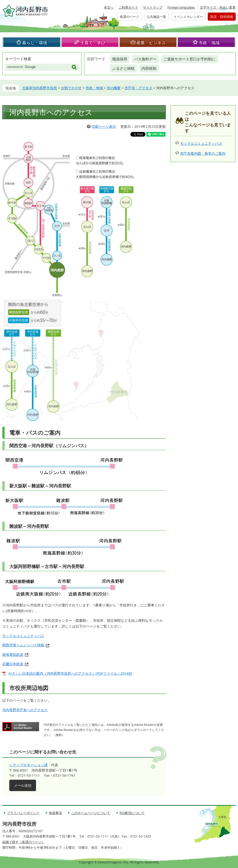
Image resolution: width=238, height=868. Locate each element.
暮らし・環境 (35, 43)
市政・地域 (209, 43)
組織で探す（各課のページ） (23, 842)
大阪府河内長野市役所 (40, 88)
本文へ (109, 7)
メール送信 (23, 785)
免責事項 (55, 813)
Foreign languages (181, 7)
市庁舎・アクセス (139, 88)
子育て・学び (93, 43)
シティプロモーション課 (28, 765)
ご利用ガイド (128, 7)
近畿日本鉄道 (13, 664)
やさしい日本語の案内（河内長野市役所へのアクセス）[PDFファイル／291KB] (70, 673)
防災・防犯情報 (222, 17)
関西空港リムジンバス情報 (23, 645)
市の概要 (114, 88)
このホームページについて (91, 813)
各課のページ (129, 17)
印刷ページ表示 (104, 126)
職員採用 (120, 59)
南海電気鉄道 (13, 654)
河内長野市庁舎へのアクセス (25, 710)
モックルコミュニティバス (23, 636)
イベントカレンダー (188, 17)
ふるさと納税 (123, 68)
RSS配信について (132, 813)
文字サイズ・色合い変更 (218, 7)
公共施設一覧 (156, 17)
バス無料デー (145, 59)
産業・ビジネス (151, 43)
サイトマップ (153, 7)
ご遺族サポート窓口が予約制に (189, 59)
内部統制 (149, 68)
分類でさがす (71, 88)
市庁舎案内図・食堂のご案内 (203, 153)
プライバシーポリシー (23, 813)
